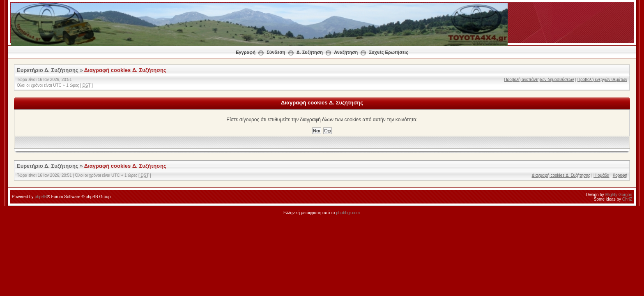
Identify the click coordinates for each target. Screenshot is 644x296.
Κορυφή (620, 175)
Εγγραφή (246, 52)
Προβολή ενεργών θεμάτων (602, 80)
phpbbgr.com (348, 213)
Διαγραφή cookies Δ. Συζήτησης (125, 70)
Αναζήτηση (346, 52)
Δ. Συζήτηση (310, 52)
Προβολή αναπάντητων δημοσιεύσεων (539, 80)
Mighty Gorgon (619, 195)
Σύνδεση (276, 52)
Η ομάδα (601, 175)
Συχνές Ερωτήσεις (388, 52)
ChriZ (627, 199)
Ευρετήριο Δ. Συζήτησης (48, 70)
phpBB (41, 197)
